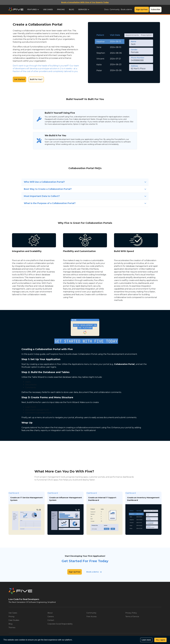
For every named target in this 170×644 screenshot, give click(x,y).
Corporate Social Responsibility (60, 624)
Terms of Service (132, 617)
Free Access (91, 617)
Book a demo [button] (93, 572)
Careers (51, 617)
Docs (106, 9)
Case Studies (14, 620)
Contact (51, 620)
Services (83, 9)
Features (32, 9)
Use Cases (48, 9)
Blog (71, 9)
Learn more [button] (146, 640)
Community (115, 9)
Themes (12, 628)
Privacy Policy (131, 613)
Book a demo (126, 9)
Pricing (61, 9)
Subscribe (156, 9)
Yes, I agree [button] (160, 640)
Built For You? (36, 79)
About (50, 613)
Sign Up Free (142, 9)
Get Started (19, 79)
